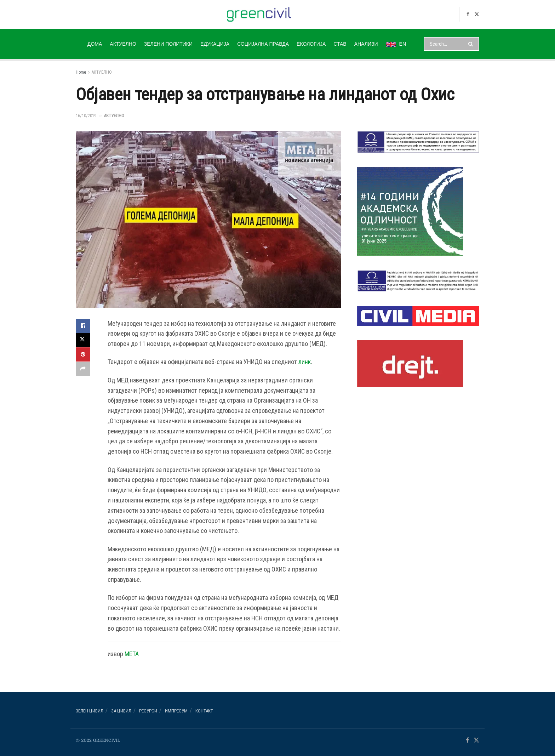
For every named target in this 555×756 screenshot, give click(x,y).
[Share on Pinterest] (83, 354)
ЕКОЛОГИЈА (311, 44)
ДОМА (95, 44)
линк (305, 362)
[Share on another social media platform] (83, 368)
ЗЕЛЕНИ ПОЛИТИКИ (168, 44)
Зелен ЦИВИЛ (90, 711)
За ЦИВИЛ (121, 711)
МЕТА (132, 654)
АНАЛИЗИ (366, 44)
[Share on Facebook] (83, 326)
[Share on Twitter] (83, 340)
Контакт (204, 711)
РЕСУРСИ (148, 711)
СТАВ (340, 44)
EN (396, 44)
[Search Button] (472, 44)
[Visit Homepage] (259, 14)
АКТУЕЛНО (123, 44)
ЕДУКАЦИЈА (215, 44)
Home (81, 72)
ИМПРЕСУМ (176, 711)
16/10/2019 (86, 116)
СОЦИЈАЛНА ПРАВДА (263, 44)
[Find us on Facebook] (468, 14)
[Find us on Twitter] (477, 14)
